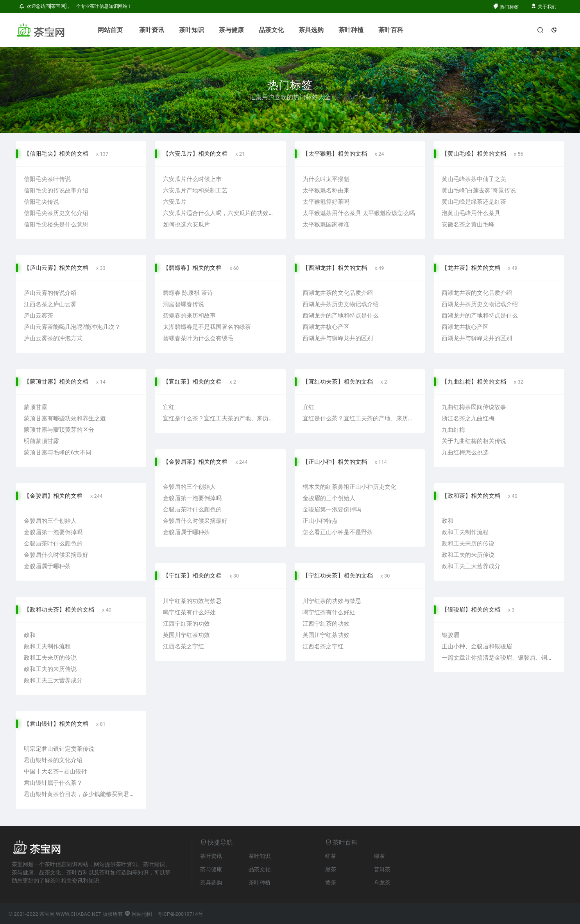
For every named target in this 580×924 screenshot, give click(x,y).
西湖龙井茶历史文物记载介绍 (341, 304)
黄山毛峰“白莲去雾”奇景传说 (479, 190)
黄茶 (331, 883)
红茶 (331, 856)
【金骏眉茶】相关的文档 (195, 462)
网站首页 (110, 30)
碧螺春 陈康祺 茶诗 (188, 293)
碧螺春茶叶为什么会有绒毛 (198, 338)
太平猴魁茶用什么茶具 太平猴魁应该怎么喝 (359, 213)
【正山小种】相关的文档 (335, 462)
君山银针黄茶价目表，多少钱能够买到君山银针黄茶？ (94, 794)
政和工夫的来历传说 (468, 555)
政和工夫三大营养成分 (471, 566)
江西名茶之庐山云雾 (50, 304)
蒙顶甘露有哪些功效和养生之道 (65, 418)
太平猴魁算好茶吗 (326, 202)
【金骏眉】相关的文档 (53, 496)
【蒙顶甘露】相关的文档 (56, 382)
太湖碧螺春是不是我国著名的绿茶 (207, 327)
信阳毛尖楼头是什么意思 (56, 224)
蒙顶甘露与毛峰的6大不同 (58, 452)
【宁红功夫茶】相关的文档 (338, 576)
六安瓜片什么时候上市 (192, 179)
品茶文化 (271, 30)
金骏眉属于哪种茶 (47, 566)
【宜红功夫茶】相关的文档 (338, 382)
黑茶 (331, 869)
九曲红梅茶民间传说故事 (474, 407)
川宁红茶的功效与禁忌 (192, 601)
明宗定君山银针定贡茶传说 (59, 749)
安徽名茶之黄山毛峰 (468, 224)
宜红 (169, 407)
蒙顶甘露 (36, 407)
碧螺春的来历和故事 (189, 316)
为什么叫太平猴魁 (326, 179)
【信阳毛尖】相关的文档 (56, 154)
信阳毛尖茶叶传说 (47, 179)
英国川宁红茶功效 (186, 635)
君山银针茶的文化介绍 (53, 760)
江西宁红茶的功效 (186, 624)
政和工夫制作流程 (465, 532)
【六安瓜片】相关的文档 (195, 154)
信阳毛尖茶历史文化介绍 (56, 213)
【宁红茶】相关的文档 (192, 576)
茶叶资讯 (152, 30)
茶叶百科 (391, 30)
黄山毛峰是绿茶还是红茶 (474, 202)
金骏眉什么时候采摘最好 (56, 555)
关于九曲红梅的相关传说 (474, 441)
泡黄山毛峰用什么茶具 (471, 213)
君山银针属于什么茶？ (53, 783)
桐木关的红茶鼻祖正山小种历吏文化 (349, 487)
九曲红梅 (453, 430)
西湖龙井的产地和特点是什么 (341, 316)
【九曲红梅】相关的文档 (474, 382)
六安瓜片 (175, 202)
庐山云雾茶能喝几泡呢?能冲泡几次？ (72, 327)
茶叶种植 (351, 30)
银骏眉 (450, 635)
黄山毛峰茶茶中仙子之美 (474, 179)
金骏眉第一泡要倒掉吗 (53, 532)
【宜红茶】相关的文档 (192, 382)
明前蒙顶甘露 (41, 441)
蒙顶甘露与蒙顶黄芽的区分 (59, 430)
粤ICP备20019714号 (180, 914)
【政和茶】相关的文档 (471, 496)
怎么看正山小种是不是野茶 (338, 532)
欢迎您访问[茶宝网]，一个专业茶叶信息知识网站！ (76, 6)
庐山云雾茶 (38, 316)
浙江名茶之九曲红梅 (468, 418)
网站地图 (138, 914)
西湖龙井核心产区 (326, 327)
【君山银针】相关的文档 (56, 724)
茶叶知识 (192, 30)
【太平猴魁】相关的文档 (335, 154)
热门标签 (506, 7)
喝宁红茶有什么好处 (189, 612)
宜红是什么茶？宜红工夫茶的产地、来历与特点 (225, 418)
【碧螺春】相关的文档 (192, 268)
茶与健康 (231, 30)
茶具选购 (311, 30)
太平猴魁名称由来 (326, 190)
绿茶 (380, 856)
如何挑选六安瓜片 (186, 224)
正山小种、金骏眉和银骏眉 (477, 646)
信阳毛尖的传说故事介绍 (56, 190)
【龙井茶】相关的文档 (471, 268)
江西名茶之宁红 (183, 646)
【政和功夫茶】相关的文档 (59, 610)
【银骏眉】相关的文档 (471, 610)
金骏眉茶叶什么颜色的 (53, 544)
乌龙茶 (382, 883)
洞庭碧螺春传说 (183, 304)
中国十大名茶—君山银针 (55, 771)
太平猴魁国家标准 (326, 224)
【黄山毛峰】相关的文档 (474, 154)
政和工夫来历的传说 (468, 544)
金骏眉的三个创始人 (50, 521)
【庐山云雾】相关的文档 (56, 268)
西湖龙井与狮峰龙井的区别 (338, 338)
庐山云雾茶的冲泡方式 (53, 338)
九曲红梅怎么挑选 (465, 452)
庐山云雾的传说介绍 (50, 293)
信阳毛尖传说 (41, 202)
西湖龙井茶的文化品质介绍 (338, 293)
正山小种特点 (320, 521)
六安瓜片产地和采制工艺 (195, 190)
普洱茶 (382, 869)
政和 (448, 521)
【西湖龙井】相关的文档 (335, 268)
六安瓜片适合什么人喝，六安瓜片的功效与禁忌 (225, 213)
